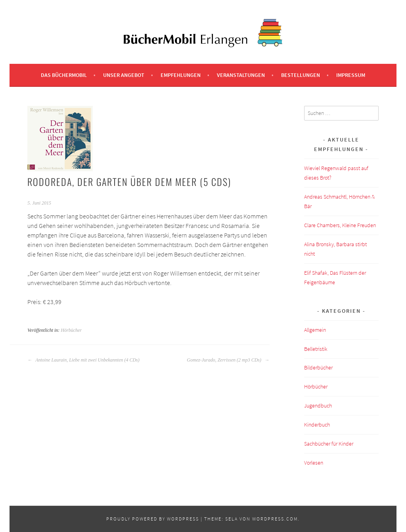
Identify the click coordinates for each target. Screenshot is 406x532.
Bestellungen (301, 75)
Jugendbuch (318, 406)
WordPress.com (275, 519)
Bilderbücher (318, 367)
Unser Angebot (124, 75)
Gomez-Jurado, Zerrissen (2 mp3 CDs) (228, 360)
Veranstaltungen (241, 75)
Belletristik (316, 349)
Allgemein (315, 330)
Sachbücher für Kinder (329, 444)
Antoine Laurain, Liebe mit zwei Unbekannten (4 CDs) (83, 360)
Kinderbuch (317, 425)
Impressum (351, 75)
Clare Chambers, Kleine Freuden (340, 225)
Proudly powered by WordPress (153, 519)
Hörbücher (71, 330)
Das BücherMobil (64, 75)
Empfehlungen (181, 75)
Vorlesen (314, 463)
